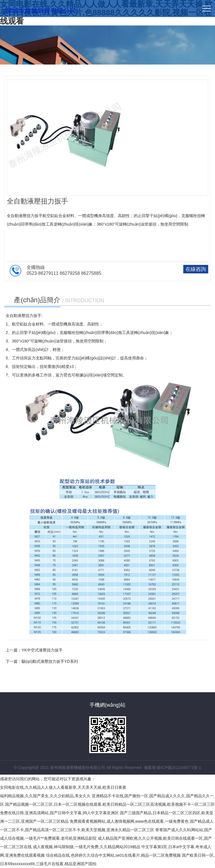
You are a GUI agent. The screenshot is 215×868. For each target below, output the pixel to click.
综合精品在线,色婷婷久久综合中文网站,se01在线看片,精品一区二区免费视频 (113, 855)
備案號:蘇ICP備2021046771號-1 (173, 768)
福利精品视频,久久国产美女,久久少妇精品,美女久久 (45, 796)
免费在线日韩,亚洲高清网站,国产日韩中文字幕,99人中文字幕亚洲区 (59, 813)
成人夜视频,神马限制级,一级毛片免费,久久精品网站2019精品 (87, 847)
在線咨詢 (196, 269)
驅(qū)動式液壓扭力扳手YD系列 (50, 661)
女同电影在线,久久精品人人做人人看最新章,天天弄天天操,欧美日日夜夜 (63, 787)
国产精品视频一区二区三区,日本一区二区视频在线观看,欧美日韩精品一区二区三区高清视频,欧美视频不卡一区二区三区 (110, 804)
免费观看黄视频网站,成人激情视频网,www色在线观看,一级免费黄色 (129, 821)
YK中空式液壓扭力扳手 (42, 650)
